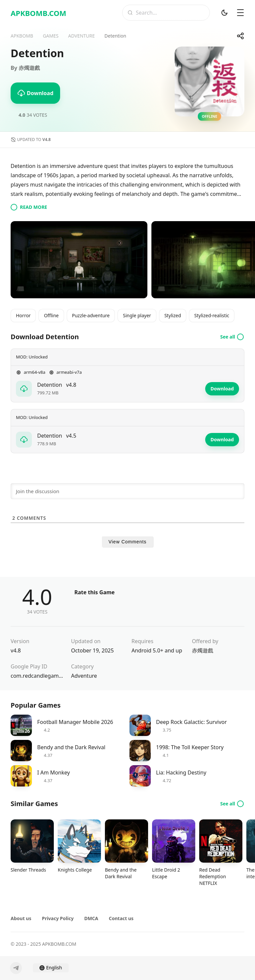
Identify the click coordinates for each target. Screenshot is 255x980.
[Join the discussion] (127, 491)
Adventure (84, 676)
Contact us (121, 918)
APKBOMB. (39, 13)
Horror (23, 315)
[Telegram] (16, 968)
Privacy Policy (58, 918)
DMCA (91, 918)
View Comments (128, 542)
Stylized (173, 315)
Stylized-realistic (212, 315)
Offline (51, 315)
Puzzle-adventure (91, 315)
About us (21, 918)
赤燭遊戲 (203, 650)
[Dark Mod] (224, 13)
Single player (137, 315)
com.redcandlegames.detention (37, 676)
